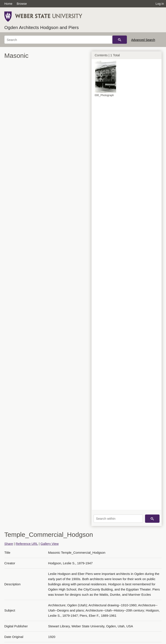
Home (8, 4)
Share (9, 544)
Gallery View (49, 544)
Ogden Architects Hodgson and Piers (41, 27)
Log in (160, 4)
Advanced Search (143, 40)
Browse (22, 4)
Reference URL (27, 544)
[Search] (58, 40)
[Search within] (118, 519)
